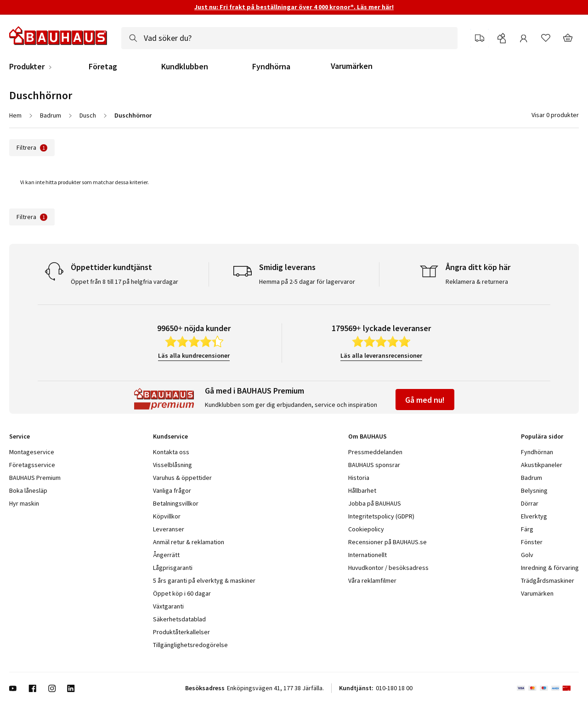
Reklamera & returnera (477, 282)
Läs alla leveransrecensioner (381, 355)
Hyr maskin (24, 503)
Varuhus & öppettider (182, 478)
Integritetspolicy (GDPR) (381, 516)
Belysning (534, 490)
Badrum (51, 115)
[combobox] (289, 38)
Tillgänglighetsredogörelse (190, 645)
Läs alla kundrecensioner (194, 355)
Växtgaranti (168, 606)
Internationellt (367, 555)
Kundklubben (185, 67)
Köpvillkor (167, 516)
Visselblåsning (172, 465)
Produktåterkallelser (181, 632)
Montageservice (32, 452)
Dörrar (530, 503)
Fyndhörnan (537, 452)
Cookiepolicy (366, 529)
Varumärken (352, 66)
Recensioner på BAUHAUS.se (387, 542)
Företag (103, 67)
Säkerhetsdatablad (179, 619)
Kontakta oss (171, 452)
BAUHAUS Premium (35, 478)
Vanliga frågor (172, 490)
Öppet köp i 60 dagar (182, 593)
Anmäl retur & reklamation (189, 542)
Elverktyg (534, 516)
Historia (359, 478)
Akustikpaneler (542, 465)
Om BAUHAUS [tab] (367, 436)
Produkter (27, 67)
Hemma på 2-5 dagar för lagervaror (307, 282)
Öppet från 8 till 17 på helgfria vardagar (124, 282)
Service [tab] (20, 436)
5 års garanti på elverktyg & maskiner (204, 580)
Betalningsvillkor (176, 503)
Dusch (88, 115)
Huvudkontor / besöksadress (388, 568)
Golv (527, 555)
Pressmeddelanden (375, 452)
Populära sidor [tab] (542, 436)
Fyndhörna (271, 67)
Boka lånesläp (28, 490)
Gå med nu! (425, 400)
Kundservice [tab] (170, 436)
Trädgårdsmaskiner (548, 580)
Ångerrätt (166, 555)
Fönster (532, 542)
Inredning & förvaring (550, 568)
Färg (527, 529)
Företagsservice (32, 465)
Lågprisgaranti (173, 568)
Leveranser (169, 529)
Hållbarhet (362, 490)
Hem (15, 115)
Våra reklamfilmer (372, 580)
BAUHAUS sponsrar (374, 465)
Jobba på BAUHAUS (375, 503)
